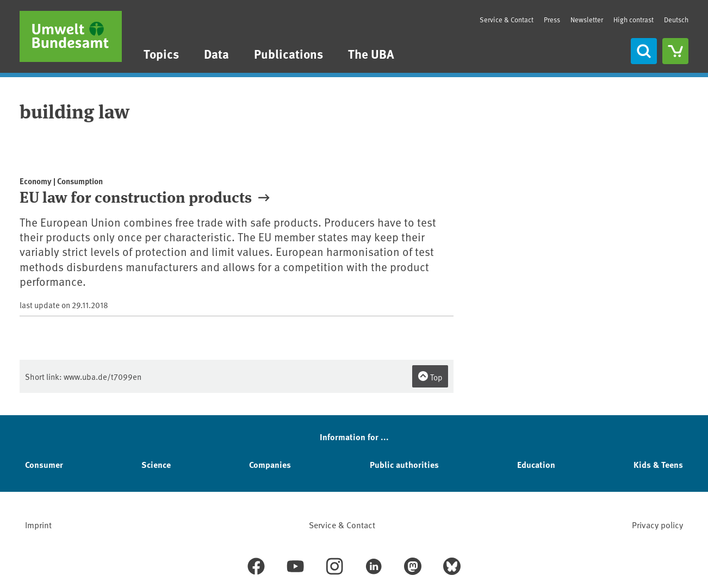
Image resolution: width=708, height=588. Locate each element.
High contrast (634, 20)
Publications (288, 54)
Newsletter (587, 20)
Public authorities (404, 464)
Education (536, 464)
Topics (161, 54)
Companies (270, 464)
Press (552, 20)
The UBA (371, 54)
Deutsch (676, 20)
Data (216, 54)
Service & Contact (507, 20)
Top (430, 377)
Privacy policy (657, 524)
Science (156, 464)
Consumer (44, 464)
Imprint (38, 524)
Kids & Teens (658, 464)
